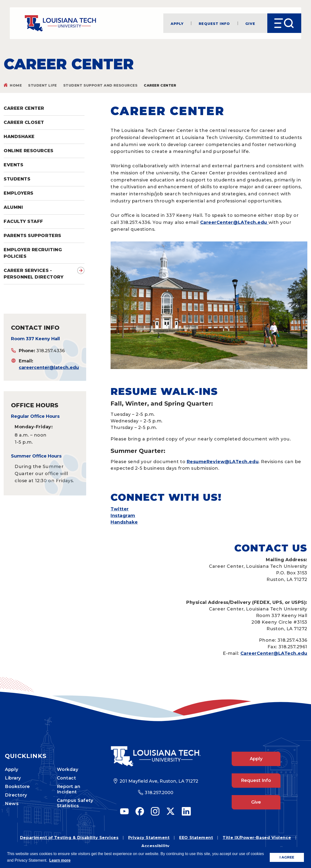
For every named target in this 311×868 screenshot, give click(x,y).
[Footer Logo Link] (156, 756)
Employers (19, 193)
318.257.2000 (159, 793)
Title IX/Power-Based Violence (257, 838)
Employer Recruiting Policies (33, 253)
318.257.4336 (51, 351)
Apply (177, 23)
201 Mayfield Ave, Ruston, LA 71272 (159, 781)
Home (16, 85)
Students (17, 179)
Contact (67, 778)
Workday (68, 769)
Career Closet (24, 122)
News (12, 804)
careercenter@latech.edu (49, 368)
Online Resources (29, 151)
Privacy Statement (149, 838)
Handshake (19, 137)
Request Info (214, 23)
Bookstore (17, 787)
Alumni (13, 207)
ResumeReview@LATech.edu (223, 462)
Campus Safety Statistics (75, 803)
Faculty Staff (23, 221)
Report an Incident (69, 789)
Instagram (123, 516)
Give (250, 23)
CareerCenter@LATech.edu (234, 222)
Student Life (42, 85)
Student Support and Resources (100, 85)
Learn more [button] (60, 860)
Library (13, 778)
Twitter (120, 509)
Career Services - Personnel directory (34, 274)
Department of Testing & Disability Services (69, 838)
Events (13, 165)
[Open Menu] (284, 23)
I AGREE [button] (287, 857)
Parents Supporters (32, 236)
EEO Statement (196, 838)
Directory (16, 795)
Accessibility (155, 846)
